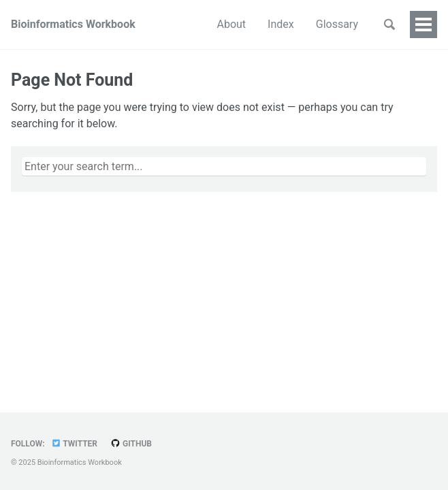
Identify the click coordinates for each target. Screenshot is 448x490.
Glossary (282, 24)
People (341, 24)
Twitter (74, 444)
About (177, 24)
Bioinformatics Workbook (73, 24)
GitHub (131, 444)
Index (226, 24)
